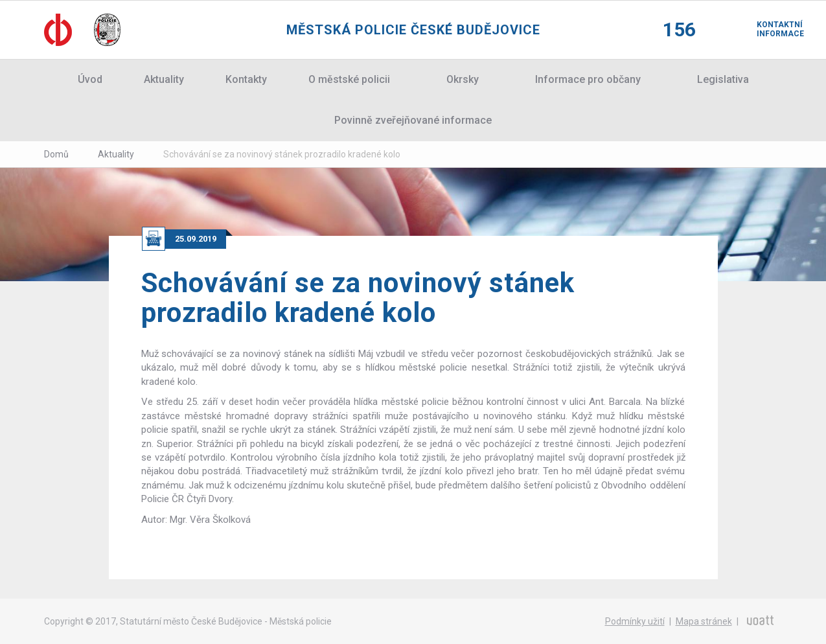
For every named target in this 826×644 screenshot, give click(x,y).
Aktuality (164, 79)
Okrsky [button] (463, 79)
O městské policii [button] (349, 79)
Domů (56, 154)
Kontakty (246, 79)
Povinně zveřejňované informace (413, 120)
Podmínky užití (635, 621)
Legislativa (723, 79)
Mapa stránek (704, 621)
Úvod (90, 79)
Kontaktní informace (770, 29)
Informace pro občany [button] (588, 79)
